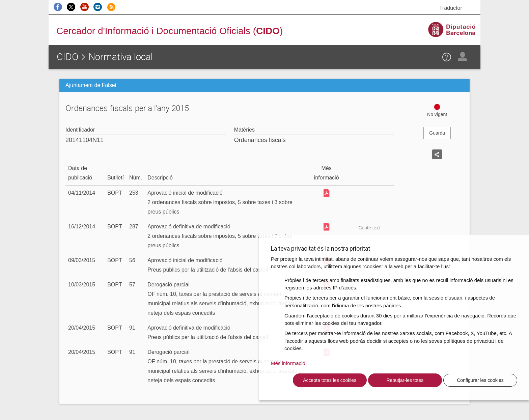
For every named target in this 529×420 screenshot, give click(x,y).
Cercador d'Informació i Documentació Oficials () (170, 31)
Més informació (288, 363)
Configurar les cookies (480, 380)
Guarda (437, 133)
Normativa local (121, 57)
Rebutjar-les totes (405, 380)
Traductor (451, 8)
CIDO (67, 57)
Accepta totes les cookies (330, 380)
